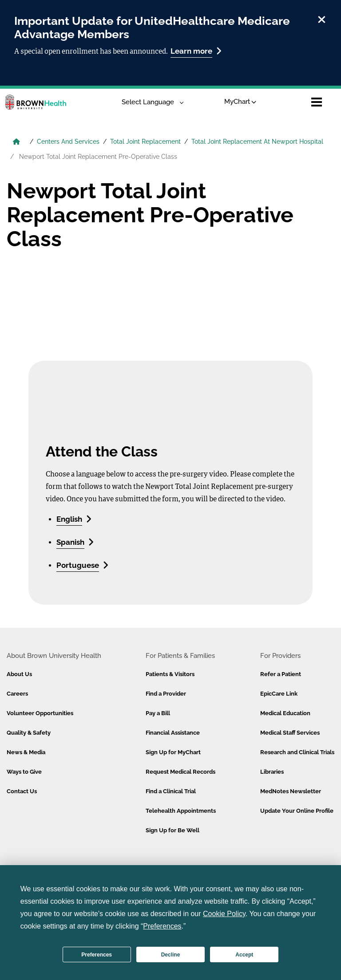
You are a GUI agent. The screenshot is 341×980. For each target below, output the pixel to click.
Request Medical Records (180, 772)
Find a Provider (166, 694)
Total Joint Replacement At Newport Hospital (257, 142)
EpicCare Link (279, 694)
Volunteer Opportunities (40, 713)
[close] (322, 18)
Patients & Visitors (170, 674)
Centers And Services (68, 142)
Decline (171, 955)
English (74, 519)
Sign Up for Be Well (172, 830)
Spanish (75, 542)
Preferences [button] (162, 926)
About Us (19, 674)
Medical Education (285, 713)
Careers (17, 694)
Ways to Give (24, 772)
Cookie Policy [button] (224, 914)
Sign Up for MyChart (173, 752)
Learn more (196, 51)
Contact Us (22, 791)
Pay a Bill (158, 713)
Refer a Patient (281, 674)
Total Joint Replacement (145, 142)
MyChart (240, 102)
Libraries (272, 772)
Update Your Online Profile (297, 811)
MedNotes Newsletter (291, 791)
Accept (244, 955)
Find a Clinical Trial (171, 791)
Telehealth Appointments (181, 811)
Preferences (97, 955)
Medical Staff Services (290, 733)
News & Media (26, 752)
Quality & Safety (29, 733)
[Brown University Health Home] (16, 142)
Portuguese (82, 565)
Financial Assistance (173, 733)
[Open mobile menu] (317, 102)
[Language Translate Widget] (149, 102)
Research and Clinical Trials (297, 752)
